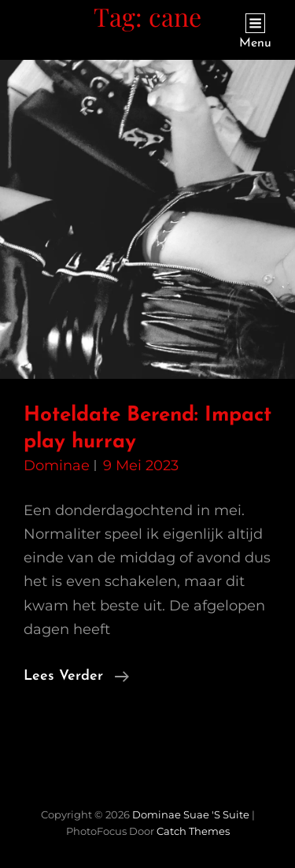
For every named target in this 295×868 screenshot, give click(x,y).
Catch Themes (193, 831)
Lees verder (76, 677)
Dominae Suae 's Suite (191, 814)
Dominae (57, 466)
